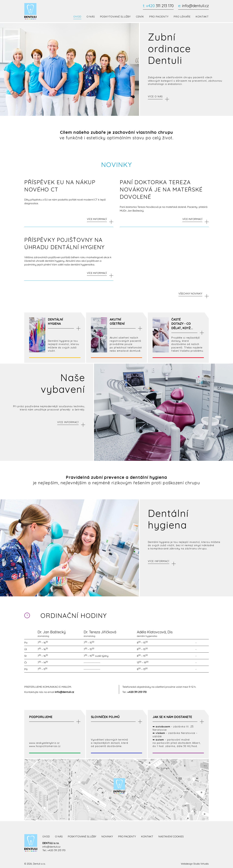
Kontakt (202, 17)
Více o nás (155, 97)
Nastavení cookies (171, 836)
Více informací (68, 422)
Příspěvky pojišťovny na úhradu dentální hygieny (65, 243)
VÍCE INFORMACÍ (97, 219)
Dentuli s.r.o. (39, 863)
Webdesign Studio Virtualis (195, 863)
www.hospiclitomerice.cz (45, 746)
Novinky (107, 836)
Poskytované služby (115, 17)
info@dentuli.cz (193, 6)
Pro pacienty (159, 17)
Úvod (77, 17)
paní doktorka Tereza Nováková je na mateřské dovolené (161, 189)
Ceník (140, 17)
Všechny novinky (190, 293)
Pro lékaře (182, 17)
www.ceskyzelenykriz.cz (44, 742)
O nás (91, 17)
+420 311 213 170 (137, 691)
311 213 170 (158, 6)
